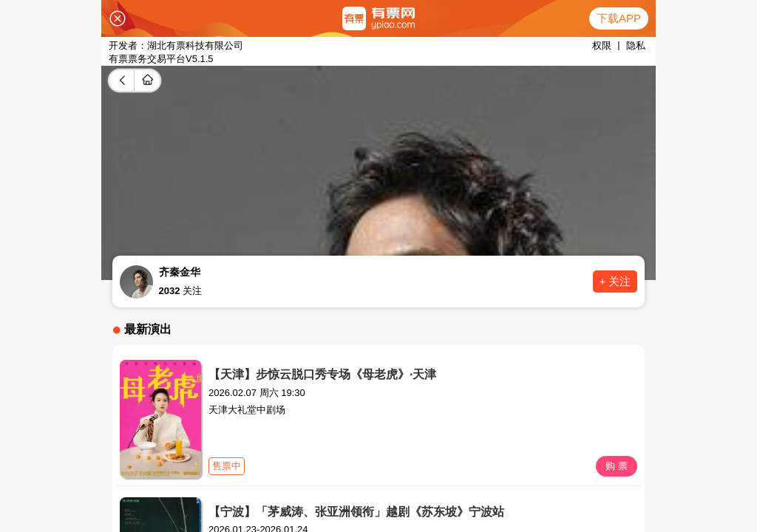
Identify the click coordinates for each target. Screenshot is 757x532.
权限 (602, 45)
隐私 (636, 45)
